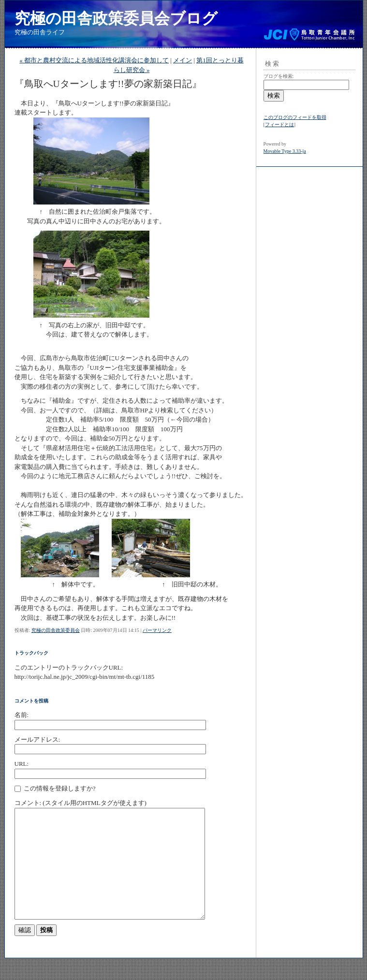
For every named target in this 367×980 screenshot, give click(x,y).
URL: (22, 764)
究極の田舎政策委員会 (56, 630)
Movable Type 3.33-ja (285, 151)
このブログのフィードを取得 (295, 117)
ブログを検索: (279, 76)
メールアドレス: (37, 739)
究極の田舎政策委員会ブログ (116, 18)
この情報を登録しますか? (55, 789)
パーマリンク (157, 630)
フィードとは (279, 124)
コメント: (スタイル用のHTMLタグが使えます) (81, 803)
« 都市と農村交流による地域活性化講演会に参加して (94, 60)
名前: (22, 715)
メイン (183, 60)
